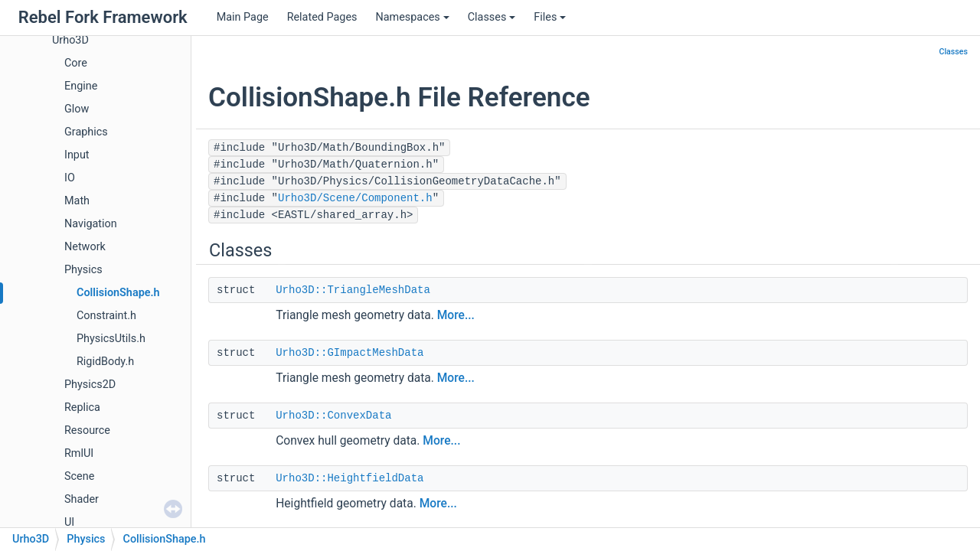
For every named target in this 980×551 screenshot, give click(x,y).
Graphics (86, 132)
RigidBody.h (105, 362)
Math (77, 201)
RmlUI (79, 453)
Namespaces (412, 17)
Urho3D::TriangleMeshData (353, 290)
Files (550, 17)
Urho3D (70, 40)
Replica (82, 408)
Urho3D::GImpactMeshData (350, 353)
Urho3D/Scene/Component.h (355, 198)
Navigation (91, 224)
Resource (87, 430)
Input (77, 155)
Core (76, 63)
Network (85, 247)
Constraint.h (106, 316)
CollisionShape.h (118, 293)
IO (70, 178)
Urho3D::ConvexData (333, 416)
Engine (81, 86)
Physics (83, 270)
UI (69, 522)
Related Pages (322, 17)
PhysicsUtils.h (111, 339)
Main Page (243, 17)
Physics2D (90, 385)
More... (456, 315)
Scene (79, 476)
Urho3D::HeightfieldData (350, 478)
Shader (82, 499)
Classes (492, 17)
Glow (77, 109)
